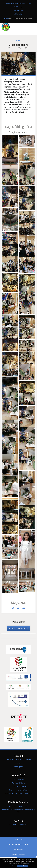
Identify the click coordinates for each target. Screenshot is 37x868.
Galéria (18, 41)
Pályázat (19, 763)
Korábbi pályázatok (18, 628)
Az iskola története (19, 783)
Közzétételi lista (19, 854)
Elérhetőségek (19, 14)
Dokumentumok (19, 780)
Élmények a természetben (19, 806)
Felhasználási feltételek (19, 844)
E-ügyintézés (19, 10)
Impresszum (19, 849)
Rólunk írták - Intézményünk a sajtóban (18, 793)
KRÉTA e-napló (19, 7)
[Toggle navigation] (19, 33)
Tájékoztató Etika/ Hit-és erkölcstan (19, 760)
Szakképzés (18, 767)
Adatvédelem (18, 839)
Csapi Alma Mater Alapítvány (18, 790)
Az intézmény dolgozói (19, 787)
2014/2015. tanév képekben (19, 825)
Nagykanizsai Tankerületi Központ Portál (19, 3)
